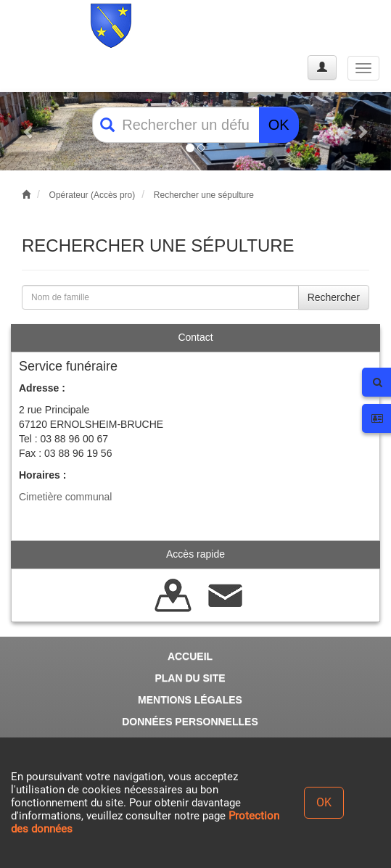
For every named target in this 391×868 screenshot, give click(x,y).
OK (279, 125)
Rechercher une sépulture (204, 195)
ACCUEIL (190, 656)
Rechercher (334, 297)
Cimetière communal (65, 497)
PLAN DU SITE (190, 678)
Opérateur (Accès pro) (92, 195)
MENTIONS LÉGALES (190, 700)
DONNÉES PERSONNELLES (190, 722)
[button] (29, 131)
